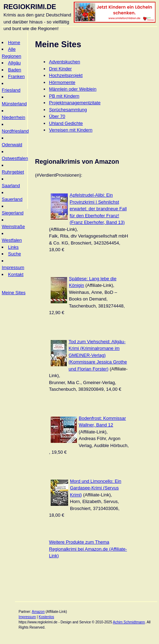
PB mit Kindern (64, 96)
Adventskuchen (64, 62)
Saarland (11, 186)
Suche (15, 254)
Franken (16, 76)
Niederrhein (13, 117)
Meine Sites (14, 293)
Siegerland (13, 213)
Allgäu (14, 63)
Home (14, 43)
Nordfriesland (15, 131)
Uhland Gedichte (66, 123)
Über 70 (57, 116)
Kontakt (16, 274)
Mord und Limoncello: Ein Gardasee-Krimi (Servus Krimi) (96, 488)
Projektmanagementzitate (75, 103)
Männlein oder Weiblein (73, 89)
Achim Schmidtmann (129, 622)
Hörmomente (62, 82)
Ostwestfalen (15, 158)
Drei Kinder (60, 69)
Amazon (38, 612)
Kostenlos (46, 617)
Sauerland (12, 199)
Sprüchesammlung (68, 110)
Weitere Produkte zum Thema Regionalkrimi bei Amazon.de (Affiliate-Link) (88, 549)
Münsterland (14, 104)
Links (13, 247)
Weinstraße (13, 227)
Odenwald (12, 145)
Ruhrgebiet (13, 172)
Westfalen (12, 240)
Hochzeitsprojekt (66, 75)
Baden (15, 70)
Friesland (11, 90)
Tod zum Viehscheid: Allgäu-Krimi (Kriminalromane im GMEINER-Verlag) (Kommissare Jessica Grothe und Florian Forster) (98, 355)
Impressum (13, 267)
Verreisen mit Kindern (71, 130)
